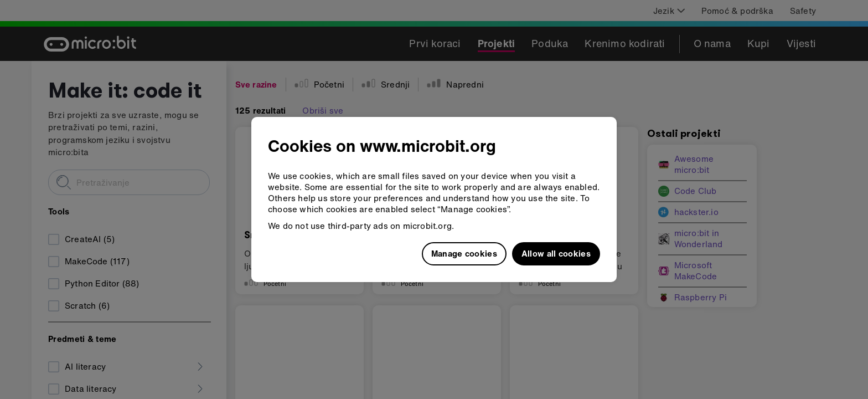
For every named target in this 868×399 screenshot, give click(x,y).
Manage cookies (464, 253)
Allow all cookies (556, 253)
